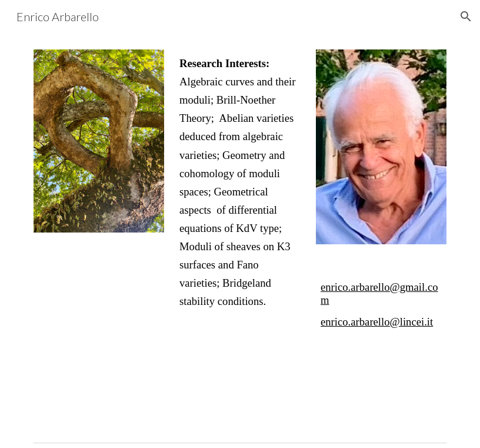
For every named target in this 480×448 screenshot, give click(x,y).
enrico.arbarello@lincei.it (377, 322)
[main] (240, 182)
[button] (466, 16)
